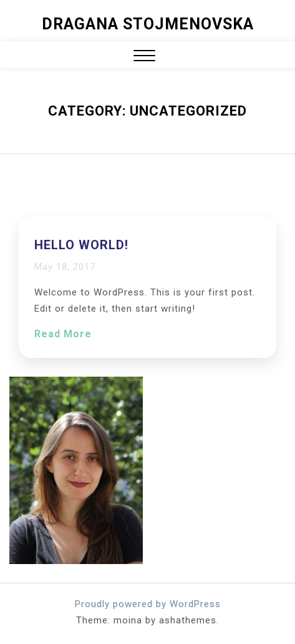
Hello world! (81, 245)
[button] (144, 57)
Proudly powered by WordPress (148, 604)
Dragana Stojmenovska (148, 24)
